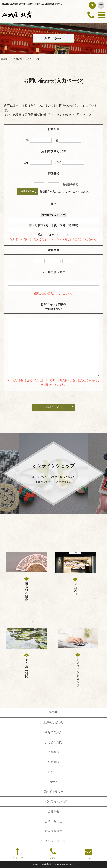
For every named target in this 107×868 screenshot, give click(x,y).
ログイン (53, 772)
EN (101, 5)
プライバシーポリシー (53, 841)
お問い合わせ (53, 821)
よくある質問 (53, 742)
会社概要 (53, 811)
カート (53, 782)
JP (92, 5)
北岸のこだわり (53, 722)
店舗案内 (53, 752)
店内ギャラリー (53, 792)
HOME (4, 59)
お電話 (53, 853)
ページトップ (18, 853)
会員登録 (53, 762)
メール (88, 853)
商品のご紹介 (53, 732)
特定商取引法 (53, 831)
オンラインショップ (53, 801)
